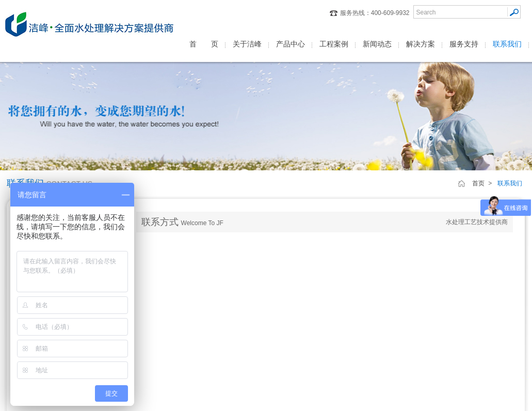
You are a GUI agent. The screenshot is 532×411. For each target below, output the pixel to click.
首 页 (204, 44)
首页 (478, 183)
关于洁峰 (247, 44)
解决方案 (421, 44)
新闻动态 (377, 44)
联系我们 (507, 44)
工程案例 (334, 44)
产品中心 (291, 44)
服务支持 (464, 44)
